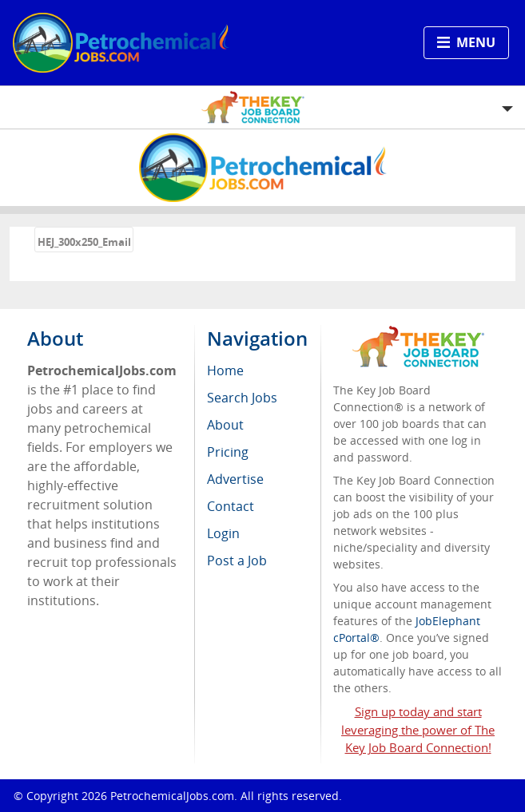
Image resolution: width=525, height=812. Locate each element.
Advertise (235, 479)
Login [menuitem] (223, 533)
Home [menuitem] (225, 370)
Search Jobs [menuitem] (242, 398)
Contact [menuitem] (231, 506)
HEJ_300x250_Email (84, 242)
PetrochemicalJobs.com (172, 796)
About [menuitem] (225, 425)
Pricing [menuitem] (228, 452)
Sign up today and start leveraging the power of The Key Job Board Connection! (418, 730)
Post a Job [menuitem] (237, 560)
